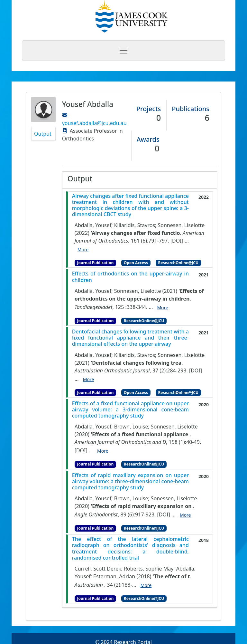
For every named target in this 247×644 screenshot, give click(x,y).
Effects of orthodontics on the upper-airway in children (130, 277)
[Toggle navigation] (123, 51)
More (83, 250)
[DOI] (177, 241)
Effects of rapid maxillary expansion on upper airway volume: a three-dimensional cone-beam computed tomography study (130, 482)
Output (43, 134)
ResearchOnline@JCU (178, 263)
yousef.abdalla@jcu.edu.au (94, 123)
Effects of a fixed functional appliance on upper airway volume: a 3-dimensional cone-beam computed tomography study (130, 410)
